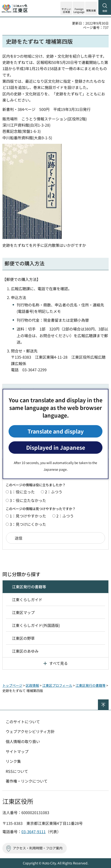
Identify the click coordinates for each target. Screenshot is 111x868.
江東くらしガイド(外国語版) (36, 625)
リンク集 (13, 761)
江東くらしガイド (27, 599)
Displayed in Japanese (56, 447)
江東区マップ (23, 612)
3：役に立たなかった (28, 500)
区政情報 (32, 685)
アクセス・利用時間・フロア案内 (38, 848)
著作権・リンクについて (27, 781)
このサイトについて (23, 722)
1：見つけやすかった (28, 516)
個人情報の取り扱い (23, 741)
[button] (79, 8)
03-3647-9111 (34, 832)
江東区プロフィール (57, 685)
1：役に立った (22, 492)
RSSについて (17, 771)
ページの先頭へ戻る (109, 701)
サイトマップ (17, 751)
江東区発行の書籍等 (29, 587)
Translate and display (56, 431)
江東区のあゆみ (25, 651)
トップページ (12, 685)
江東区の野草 (23, 638)
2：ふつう (54, 492)
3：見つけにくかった (28, 524)
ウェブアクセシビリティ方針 (30, 731)
